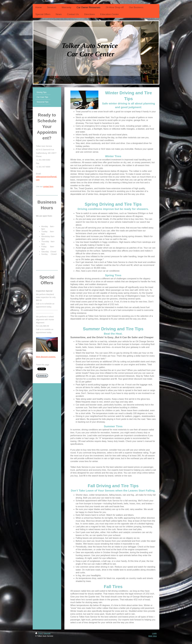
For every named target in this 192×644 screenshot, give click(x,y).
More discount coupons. (46, 357)
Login (154, 633)
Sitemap (47, 633)
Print (39, 633)
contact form (48, 186)
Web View (152, 636)
